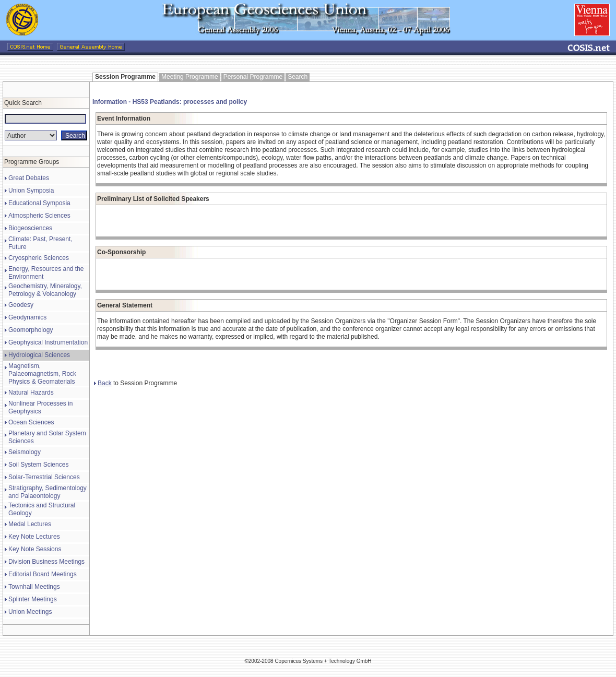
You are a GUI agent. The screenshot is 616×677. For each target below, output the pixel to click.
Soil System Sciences (38, 465)
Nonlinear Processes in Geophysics (40, 407)
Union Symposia (31, 191)
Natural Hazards (31, 393)
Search (298, 77)
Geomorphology (31, 330)
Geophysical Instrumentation (48, 342)
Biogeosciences (30, 228)
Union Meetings (30, 612)
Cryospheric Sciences (39, 258)
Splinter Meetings (33, 599)
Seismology (25, 452)
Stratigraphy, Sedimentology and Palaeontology (48, 492)
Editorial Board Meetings (43, 574)
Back (103, 383)
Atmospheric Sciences (39, 216)
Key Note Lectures (34, 537)
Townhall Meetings (34, 587)
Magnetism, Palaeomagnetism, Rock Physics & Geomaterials (42, 374)
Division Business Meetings (46, 562)
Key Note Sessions (35, 549)
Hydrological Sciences (39, 355)
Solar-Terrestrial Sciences (44, 477)
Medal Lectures (30, 524)
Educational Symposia (39, 203)
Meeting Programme (190, 77)
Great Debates (29, 178)
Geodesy (21, 305)
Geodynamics (27, 317)
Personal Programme (253, 77)
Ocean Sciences (31, 422)
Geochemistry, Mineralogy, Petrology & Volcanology (45, 290)
